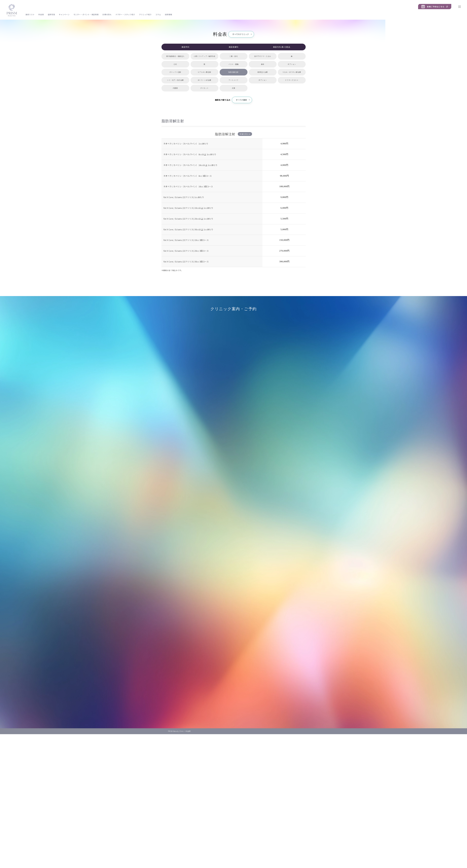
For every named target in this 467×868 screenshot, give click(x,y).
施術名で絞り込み (223, 100)
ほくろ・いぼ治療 (204, 80)
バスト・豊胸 (233, 64)
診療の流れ (107, 14)
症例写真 (51, 14)
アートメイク (233, 80)
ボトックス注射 (175, 72)
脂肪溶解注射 (233, 72)
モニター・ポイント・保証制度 (86, 14)
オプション (292, 64)
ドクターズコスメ (292, 80)
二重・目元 (234, 56)
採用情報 (168, 14)
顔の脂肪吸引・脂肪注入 (175, 56)
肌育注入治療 (263, 72)
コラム (158, 14)
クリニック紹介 (145, 14)
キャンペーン (64, 14)
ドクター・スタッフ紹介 (125, 14)
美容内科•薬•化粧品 (282, 47)
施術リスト (30, 14)
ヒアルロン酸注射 (204, 72)
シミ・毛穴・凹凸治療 (175, 80)
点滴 (233, 88)
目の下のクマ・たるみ (263, 56)
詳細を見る (245, 134)
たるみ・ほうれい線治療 (292, 72)
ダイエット (204, 88)
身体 (263, 64)
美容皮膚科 (234, 47)
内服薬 (175, 88)
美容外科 (185, 47)
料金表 (41, 14)
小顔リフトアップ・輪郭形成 (204, 56)
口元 (175, 64)
